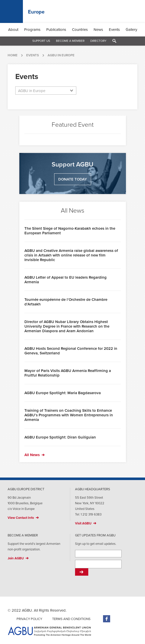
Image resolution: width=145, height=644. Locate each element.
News (98, 30)
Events (114, 30)
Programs (32, 30)
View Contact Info (21, 518)
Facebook (107, 619)
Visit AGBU (83, 523)
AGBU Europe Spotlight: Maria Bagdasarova (63, 393)
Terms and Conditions (71, 619)
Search (114, 41)
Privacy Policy (29, 619)
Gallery (131, 30)
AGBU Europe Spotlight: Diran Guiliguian (60, 437)
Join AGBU (16, 558)
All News (32, 455)
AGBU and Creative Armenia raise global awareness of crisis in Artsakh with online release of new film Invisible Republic (71, 255)
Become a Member (70, 41)
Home (13, 55)
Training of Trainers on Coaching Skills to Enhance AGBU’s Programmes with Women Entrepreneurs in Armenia (69, 415)
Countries (80, 30)
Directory (98, 41)
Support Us (41, 41)
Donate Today (73, 179)
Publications (56, 30)
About (13, 30)
